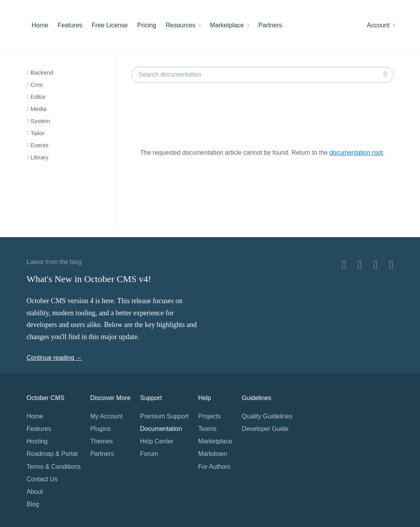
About (35, 492)
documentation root (356, 153)
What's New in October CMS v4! (89, 279)
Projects (210, 416)
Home (40, 25)
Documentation (161, 429)
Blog (33, 504)
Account (381, 25)
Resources (183, 25)
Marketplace (230, 25)
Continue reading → (54, 358)
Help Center (157, 441)
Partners (270, 25)
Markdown (213, 454)
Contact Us (42, 479)
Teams (207, 429)
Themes (101, 441)
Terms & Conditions (54, 467)
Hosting (37, 441)
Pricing (147, 25)
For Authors (214, 467)
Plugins (100, 429)
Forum (149, 454)
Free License (110, 25)
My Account (106, 416)
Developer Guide (265, 429)
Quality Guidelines (267, 416)
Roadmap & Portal (52, 454)
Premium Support (165, 416)
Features (70, 25)
